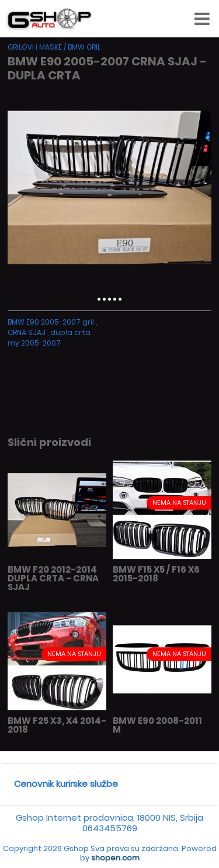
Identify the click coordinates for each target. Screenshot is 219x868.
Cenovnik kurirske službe (66, 784)
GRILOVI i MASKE (35, 47)
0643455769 (110, 828)
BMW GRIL (84, 47)
